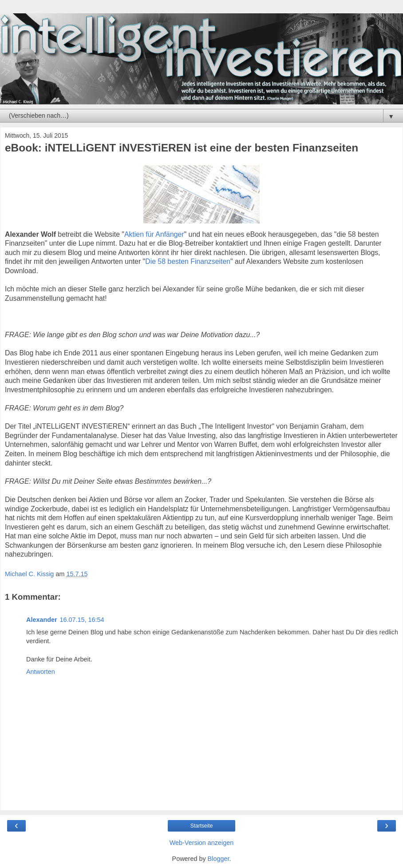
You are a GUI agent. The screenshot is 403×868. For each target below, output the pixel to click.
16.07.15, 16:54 (82, 620)
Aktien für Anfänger (154, 234)
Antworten (41, 672)
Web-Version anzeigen (202, 843)
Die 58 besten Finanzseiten (188, 261)
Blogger (219, 859)
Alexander (42, 620)
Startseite (202, 826)
